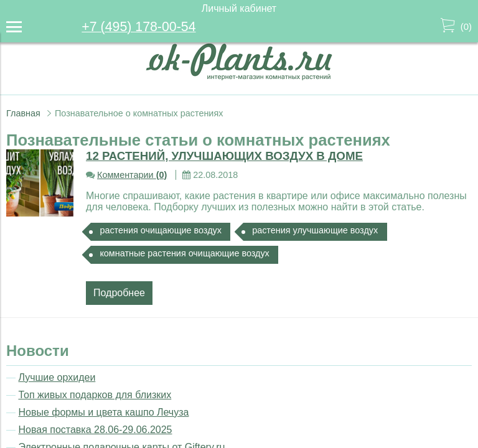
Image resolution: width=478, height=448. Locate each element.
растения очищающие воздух (161, 230)
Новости (38, 351)
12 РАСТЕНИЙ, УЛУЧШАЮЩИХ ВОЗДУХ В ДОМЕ (224, 156)
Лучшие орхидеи (57, 377)
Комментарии (132, 175)
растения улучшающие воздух (315, 230)
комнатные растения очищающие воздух (184, 253)
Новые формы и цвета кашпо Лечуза (103, 412)
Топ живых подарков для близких (95, 395)
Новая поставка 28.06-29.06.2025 (95, 430)
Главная (23, 113)
